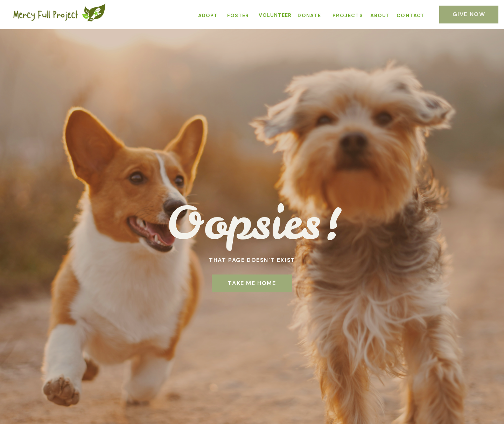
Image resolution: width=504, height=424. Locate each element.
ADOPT (208, 15)
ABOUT (380, 15)
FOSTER (238, 15)
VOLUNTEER (275, 15)
